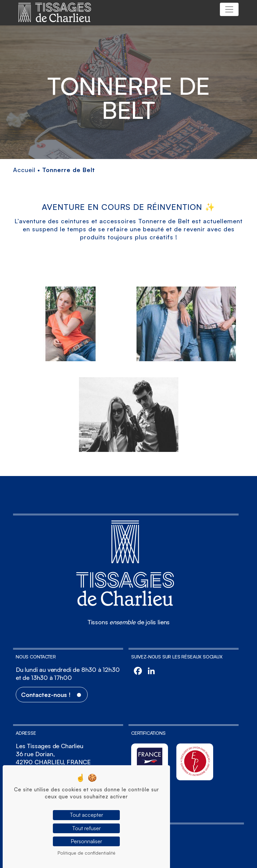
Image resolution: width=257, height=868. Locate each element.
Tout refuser (87, 828)
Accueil (24, 170)
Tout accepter (87, 815)
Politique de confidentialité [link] (87, 853)
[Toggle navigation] (229, 9)
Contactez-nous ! (46, 695)
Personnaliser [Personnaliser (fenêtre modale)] (86, 841)
